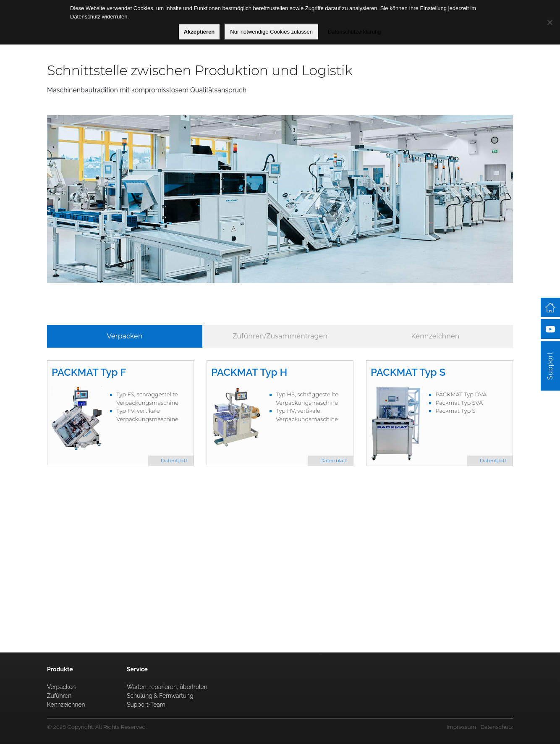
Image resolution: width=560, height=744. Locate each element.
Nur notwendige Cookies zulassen (271, 32)
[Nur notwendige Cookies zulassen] (550, 22)
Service (272, 607)
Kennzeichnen (435, 336)
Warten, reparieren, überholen (167, 687)
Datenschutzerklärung (354, 32)
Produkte (60, 669)
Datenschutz (497, 727)
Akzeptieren (199, 32)
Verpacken (124, 336)
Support (550, 366)
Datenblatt (174, 460)
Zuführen (59, 696)
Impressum (461, 727)
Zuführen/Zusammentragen (280, 336)
